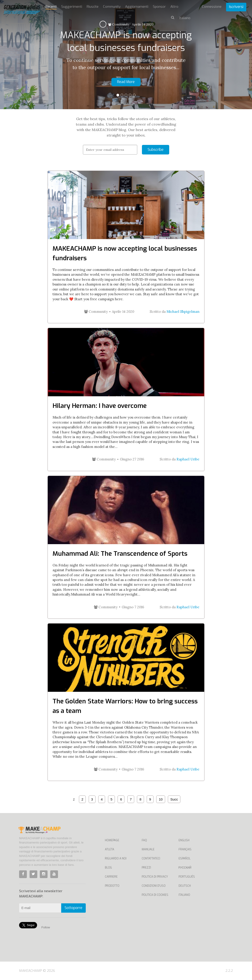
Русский (185, 868)
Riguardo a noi (116, 859)
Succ (174, 799)
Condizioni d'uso (154, 886)
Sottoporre (73, 908)
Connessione (212, 7)
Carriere (111, 877)
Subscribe (156, 150)
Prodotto (112, 886)
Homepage (112, 840)
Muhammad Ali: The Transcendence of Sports (120, 554)
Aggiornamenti (137, 7)
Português (187, 877)
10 (161, 799)
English (184, 840)
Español (184, 859)
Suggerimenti (72, 7)
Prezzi (146, 868)
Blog (108, 868)
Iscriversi (236, 7)
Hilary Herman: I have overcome (100, 406)
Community (119, 24)
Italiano (184, 895)
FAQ (144, 840)
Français (185, 849)
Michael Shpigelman (183, 312)
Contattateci (151, 859)
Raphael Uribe (188, 459)
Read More (126, 82)
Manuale (148, 849)
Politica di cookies (155, 895)
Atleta (110, 849)
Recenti (51, 7)
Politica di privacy (155, 877)
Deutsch (185, 886)
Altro (174, 7)
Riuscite (93, 7)
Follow (46, 927)
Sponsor (159, 7)
